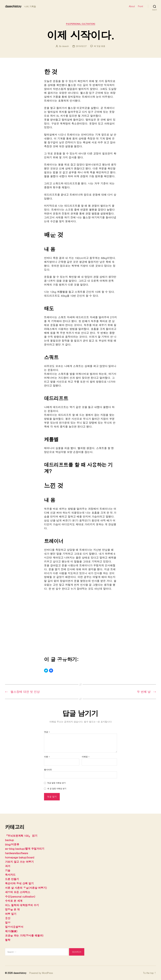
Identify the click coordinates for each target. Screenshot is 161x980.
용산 (8, 918)
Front (140, 6)
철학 (8, 940)
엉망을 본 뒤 (12, 909)
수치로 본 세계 (14, 901)
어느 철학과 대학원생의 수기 (22, 905)
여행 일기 (11, 914)
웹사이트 (48, 770)
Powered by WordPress (41, 973)
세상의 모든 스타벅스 (18, 892)
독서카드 (10, 875)
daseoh (65, 46)
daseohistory (13, 6)
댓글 (47, 732)
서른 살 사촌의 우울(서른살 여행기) (26, 888)
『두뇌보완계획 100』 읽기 (21, 836)
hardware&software (17, 853)
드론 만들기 (12, 879)
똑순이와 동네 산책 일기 (19, 883)
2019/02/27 (81, 46)
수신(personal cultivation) (80, 24)
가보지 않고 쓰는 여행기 (19, 862)
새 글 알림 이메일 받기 (57, 789)
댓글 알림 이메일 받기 (57, 783)
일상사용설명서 (14, 927)
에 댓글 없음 (100, 46)
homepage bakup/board (20, 857)
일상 (8, 922)
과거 (8, 866)
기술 (8, 870)
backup (9, 840)
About (132, 6)
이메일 (86, 757)
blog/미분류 (12, 844)
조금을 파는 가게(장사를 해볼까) (24, 935)
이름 (47, 757)
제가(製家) (11, 931)
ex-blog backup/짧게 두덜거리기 (25, 849)
